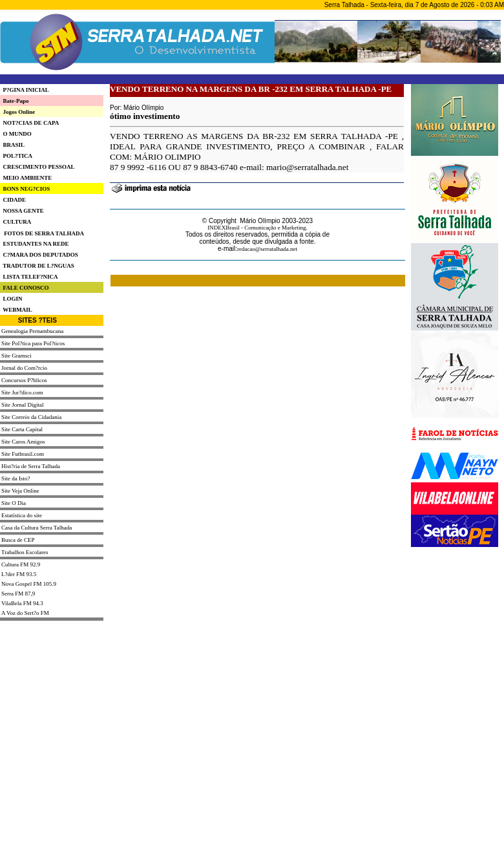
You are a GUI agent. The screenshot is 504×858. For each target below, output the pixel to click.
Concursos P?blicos (24, 380)
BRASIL (12, 145)
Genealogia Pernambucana (32, 331)
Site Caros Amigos (23, 442)
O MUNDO (16, 134)
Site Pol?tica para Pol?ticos (33, 343)
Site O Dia (14, 503)
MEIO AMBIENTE (26, 178)
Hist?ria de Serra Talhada (31, 466)
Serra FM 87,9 (18, 594)
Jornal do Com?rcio (24, 368)
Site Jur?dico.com (22, 392)
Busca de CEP (18, 540)
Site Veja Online (20, 491)
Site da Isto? (16, 478)
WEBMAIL (16, 310)
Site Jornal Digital (23, 405)
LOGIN (11, 299)
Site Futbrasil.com (23, 454)
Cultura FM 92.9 (21, 564)
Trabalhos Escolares (25, 552)
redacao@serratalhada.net (267, 249)
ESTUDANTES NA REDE (35, 244)
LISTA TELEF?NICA (29, 277)
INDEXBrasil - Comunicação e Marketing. (257, 228)
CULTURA (16, 222)
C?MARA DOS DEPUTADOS (39, 255)
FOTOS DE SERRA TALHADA (44, 233)
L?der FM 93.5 (19, 574)
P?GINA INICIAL (25, 90)
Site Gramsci (16, 356)
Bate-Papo (15, 101)
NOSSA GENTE (22, 211)
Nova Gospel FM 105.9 (29, 584)
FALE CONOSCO (25, 288)
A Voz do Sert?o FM (25, 613)
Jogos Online (17, 112)
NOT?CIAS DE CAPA (29, 123)
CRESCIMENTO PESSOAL (37, 167)
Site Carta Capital (22, 429)
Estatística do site (22, 515)
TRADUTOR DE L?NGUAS (37, 266)
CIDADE (13, 200)
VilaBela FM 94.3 (22, 603)
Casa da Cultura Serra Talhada (37, 528)
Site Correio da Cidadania (31, 417)
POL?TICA (16, 156)
